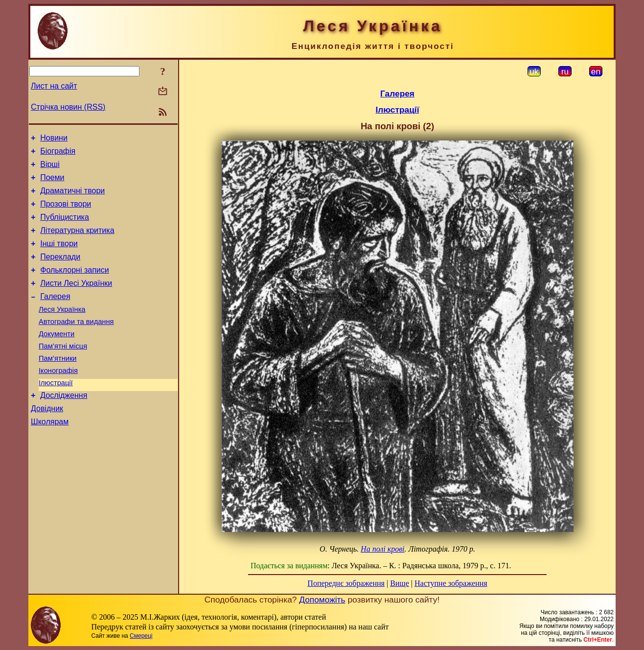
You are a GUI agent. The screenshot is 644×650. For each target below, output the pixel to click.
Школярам (50, 455)
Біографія (58, 154)
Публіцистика (65, 227)
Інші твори (59, 257)
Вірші (50, 169)
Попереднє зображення (346, 583)
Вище (400, 583)
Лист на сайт (54, 86)
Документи (57, 357)
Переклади (60, 271)
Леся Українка (62, 330)
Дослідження (64, 426)
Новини (54, 139)
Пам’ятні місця (63, 371)
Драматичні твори (72, 198)
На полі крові (382, 549)
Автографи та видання (76, 344)
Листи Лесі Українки (76, 301)
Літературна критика (77, 242)
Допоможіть (322, 600)
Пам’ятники (58, 385)
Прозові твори (66, 213)
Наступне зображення (451, 583)
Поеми (52, 183)
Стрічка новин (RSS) (68, 107)
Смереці (141, 636)
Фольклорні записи (74, 286)
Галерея (55, 315)
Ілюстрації (56, 412)
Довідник (47, 441)
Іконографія (58, 398)
